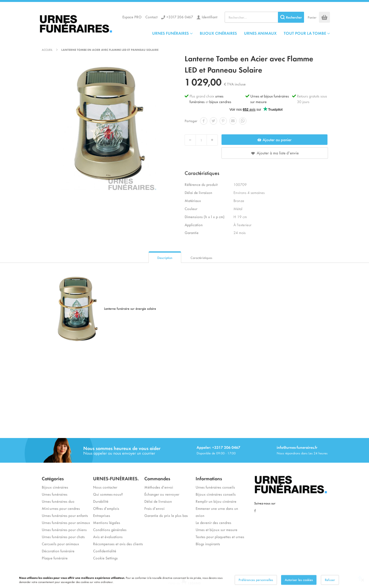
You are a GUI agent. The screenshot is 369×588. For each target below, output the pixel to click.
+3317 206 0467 (180, 17)
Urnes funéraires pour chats (63, 537)
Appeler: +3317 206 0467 (218, 447)
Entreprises (102, 515)
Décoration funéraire (58, 551)
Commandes (157, 478)
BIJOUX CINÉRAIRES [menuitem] (218, 33)
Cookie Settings (105, 558)
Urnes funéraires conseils (215, 487)
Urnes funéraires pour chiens (64, 529)
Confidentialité (105, 551)
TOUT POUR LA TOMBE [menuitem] (305, 33)
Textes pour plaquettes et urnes (220, 537)
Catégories (53, 478)
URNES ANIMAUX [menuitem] (260, 33)
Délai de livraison (158, 501)
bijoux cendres (220, 102)
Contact (151, 17)
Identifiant (210, 17)
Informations (209, 478)
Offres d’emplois (106, 508)
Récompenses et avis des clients (118, 544)
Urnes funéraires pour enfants (65, 515)
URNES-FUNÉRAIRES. (116, 478)
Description (165, 258)
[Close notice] (363, 584)
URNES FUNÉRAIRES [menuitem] (170, 33)
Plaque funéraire (55, 558)
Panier (312, 17)
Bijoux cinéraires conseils (216, 494)
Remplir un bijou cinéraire (216, 501)
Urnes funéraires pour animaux (66, 522)
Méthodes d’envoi (159, 487)
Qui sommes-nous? (108, 494)
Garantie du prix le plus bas (166, 515)
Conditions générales (110, 529)
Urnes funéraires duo (58, 501)
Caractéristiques (201, 258)
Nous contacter (105, 487)
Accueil (47, 50)
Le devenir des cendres (213, 522)
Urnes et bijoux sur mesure (216, 529)
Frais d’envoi (154, 508)
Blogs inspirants (208, 544)
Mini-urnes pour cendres (61, 508)
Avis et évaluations (108, 537)
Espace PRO (132, 17)
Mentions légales (107, 522)
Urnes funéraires (55, 494)
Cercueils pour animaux (60, 544)
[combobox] (264, 17)
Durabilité (101, 501)
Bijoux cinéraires (55, 487)
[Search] (291, 17)
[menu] (241, 33)
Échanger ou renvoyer (162, 494)
